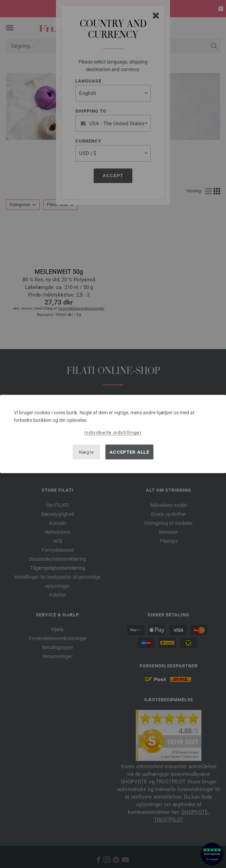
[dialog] (113, 434)
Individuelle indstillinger (113, 432)
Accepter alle (129, 452)
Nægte (87, 452)
